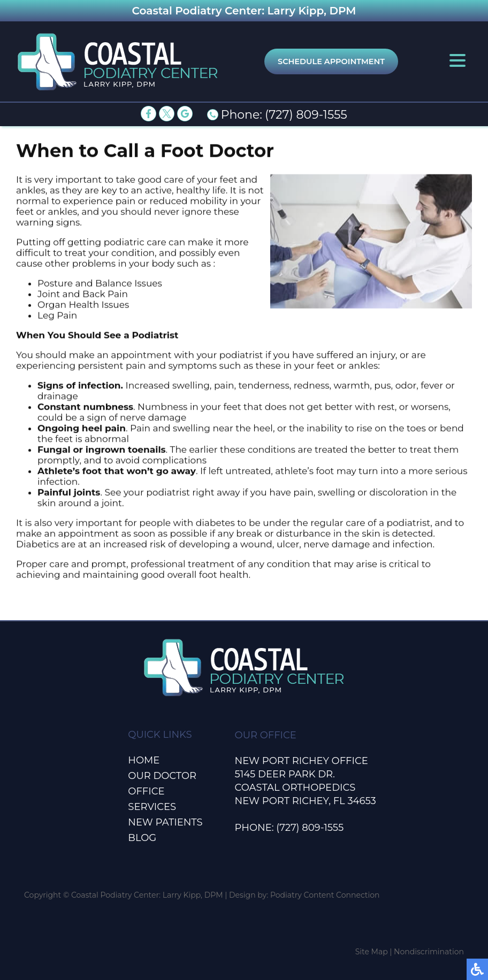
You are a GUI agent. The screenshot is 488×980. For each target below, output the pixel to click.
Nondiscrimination (429, 952)
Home (144, 760)
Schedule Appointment (331, 61)
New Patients (165, 822)
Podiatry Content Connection (325, 895)
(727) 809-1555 (306, 115)
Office (146, 791)
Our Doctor (162, 776)
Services (152, 807)
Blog (142, 838)
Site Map (372, 952)
